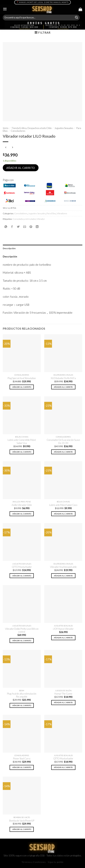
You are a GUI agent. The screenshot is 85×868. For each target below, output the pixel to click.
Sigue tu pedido (56, 862)
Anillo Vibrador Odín (22, 505)
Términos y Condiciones (34, 862)
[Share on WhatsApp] (6, 227)
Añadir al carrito (21, 168)
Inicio (6, 128)
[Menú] (5, 9)
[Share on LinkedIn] (37, 227)
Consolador (18, 219)
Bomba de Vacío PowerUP (22, 821)
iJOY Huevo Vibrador (63, 629)
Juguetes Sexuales (64, 128)
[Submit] (77, 18)
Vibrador (41, 219)
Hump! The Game (63, 694)
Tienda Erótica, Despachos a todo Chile (32, 128)
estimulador (30, 219)
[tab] (42, 248)
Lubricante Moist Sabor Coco (63, 505)
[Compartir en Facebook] (12, 227)
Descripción (9, 248)
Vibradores (62, 213)
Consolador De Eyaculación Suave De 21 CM (63, 441)
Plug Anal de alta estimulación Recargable (22, 695)
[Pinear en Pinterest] (31, 227)
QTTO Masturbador (22, 567)
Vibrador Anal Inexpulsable (63, 567)
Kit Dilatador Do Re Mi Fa (63, 378)
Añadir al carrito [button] (22, 387)
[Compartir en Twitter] (18, 227)
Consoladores (18, 131)
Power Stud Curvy (22, 758)
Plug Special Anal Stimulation (22, 378)
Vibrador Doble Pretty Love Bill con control (22, 630)
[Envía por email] (25, 227)
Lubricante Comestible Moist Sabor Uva (22, 441)
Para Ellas (51, 213)
